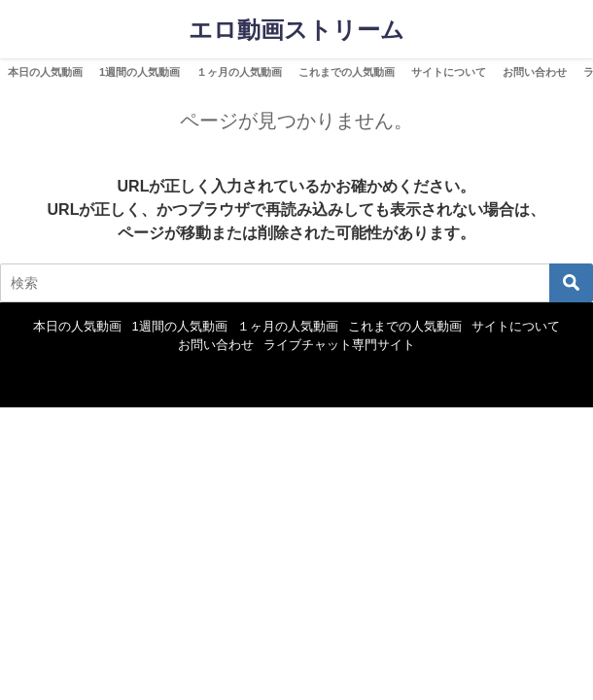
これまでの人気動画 (347, 72)
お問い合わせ (535, 72)
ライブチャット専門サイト (339, 345)
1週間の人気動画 (140, 72)
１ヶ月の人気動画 (239, 72)
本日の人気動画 (45, 72)
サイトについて (449, 72)
